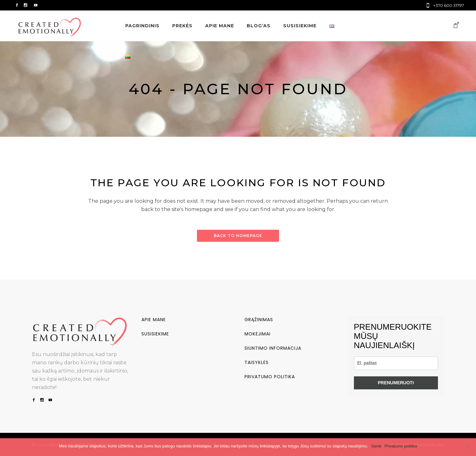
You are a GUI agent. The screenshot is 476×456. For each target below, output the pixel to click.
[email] (396, 363)
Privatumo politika (270, 377)
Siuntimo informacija (273, 348)
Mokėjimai (258, 334)
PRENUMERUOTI (396, 383)
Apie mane (154, 320)
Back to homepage (238, 236)
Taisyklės (257, 362)
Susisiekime (155, 334)
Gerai (376, 446)
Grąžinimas (259, 320)
